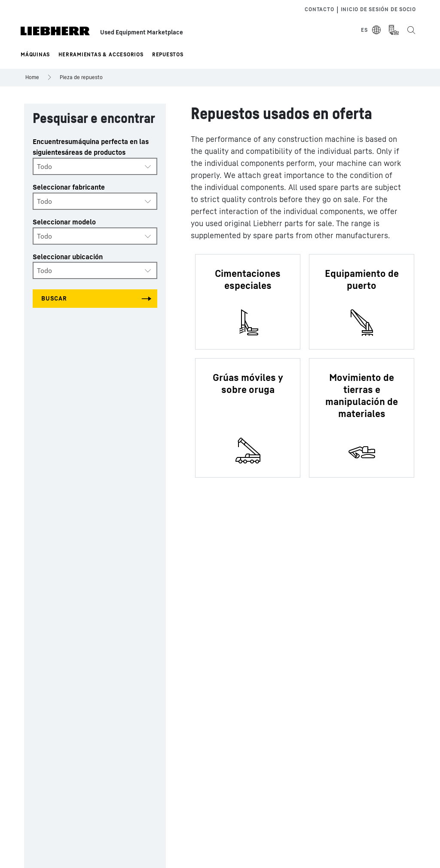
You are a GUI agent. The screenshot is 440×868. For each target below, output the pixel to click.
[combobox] (95, 166)
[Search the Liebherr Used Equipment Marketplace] (411, 30)
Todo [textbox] (44, 166)
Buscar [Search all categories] (54, 298)
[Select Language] (371, 30)
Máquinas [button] (35, 54)
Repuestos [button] (168, 54)
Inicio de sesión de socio (379, 9)
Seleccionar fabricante (69, 187)
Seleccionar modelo (64, 222)
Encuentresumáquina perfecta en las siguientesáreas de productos (91, 147)
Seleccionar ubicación (68, 257)
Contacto (319, 9)
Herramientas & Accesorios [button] (101, 54)
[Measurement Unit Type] (394, 30)
